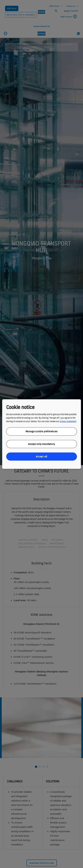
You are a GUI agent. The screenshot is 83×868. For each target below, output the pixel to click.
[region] (41, 434)
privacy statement (68, 421)
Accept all (41, 456)
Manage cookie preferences (42, 431)
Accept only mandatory (42, 444)
